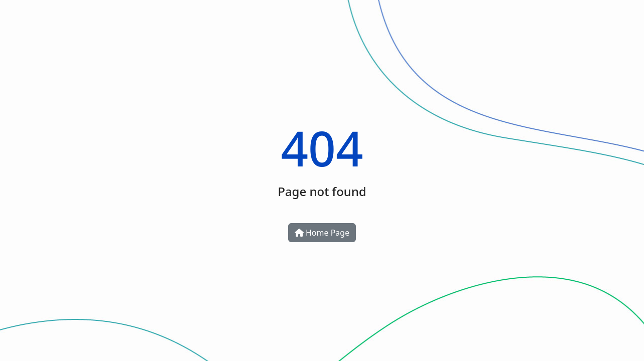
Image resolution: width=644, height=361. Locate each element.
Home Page (322, 233)
